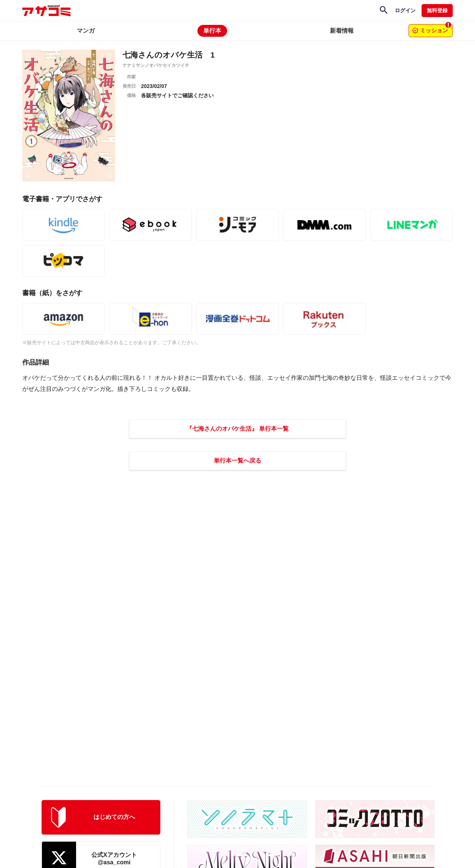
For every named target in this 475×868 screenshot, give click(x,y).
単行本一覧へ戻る (237, 461)
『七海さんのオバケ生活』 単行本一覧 (237, 429)
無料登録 (437, 10)
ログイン (405, 10)
